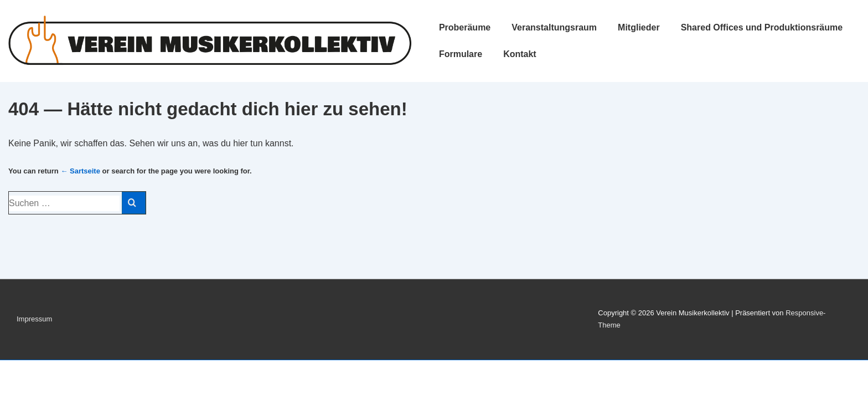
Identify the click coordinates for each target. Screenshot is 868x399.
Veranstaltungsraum (554, 27)
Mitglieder (639, 27)
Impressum (34, 319)
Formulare (461, 54)
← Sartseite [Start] (80, 171)
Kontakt (520, 54)
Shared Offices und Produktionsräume (762, 27)
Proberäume (465, 27)
